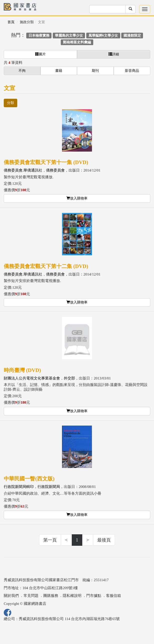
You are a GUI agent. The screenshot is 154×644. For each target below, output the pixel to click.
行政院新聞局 (49, 487)
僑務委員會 (55, 170)
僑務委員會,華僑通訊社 (23, 170)
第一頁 (50, 540)
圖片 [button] (40, 54)
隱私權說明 (72, 596)
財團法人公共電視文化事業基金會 (32, 378)
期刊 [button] (95, 71)
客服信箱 (113, 596)
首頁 (11, 22)
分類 (10, 103)
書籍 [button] (59, 71)
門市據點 (94, 596)
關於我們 (11, 596)
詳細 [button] (114, 54)
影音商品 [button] (132, 71)
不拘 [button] (22, 71)
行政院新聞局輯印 (19, 487)
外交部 (69, 378)
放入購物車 (77, 198)
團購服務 (51, 596)
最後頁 (104, 540)
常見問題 (31, 596)
